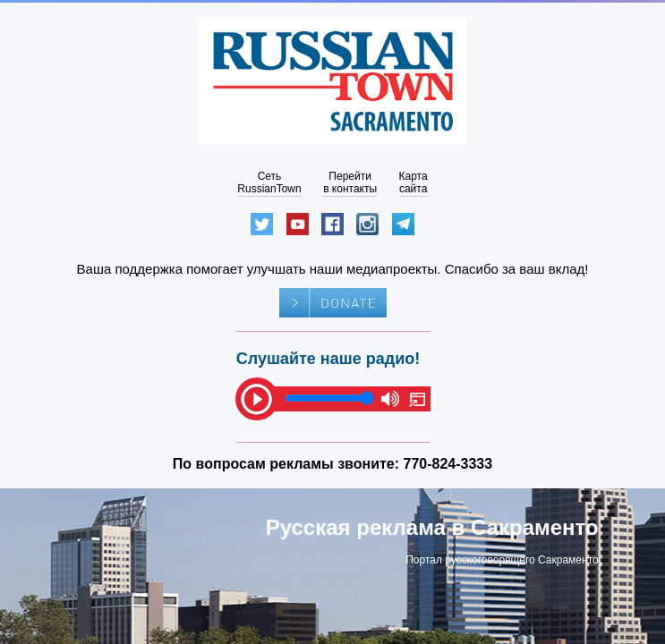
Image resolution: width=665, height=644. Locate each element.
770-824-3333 (448, 464)
